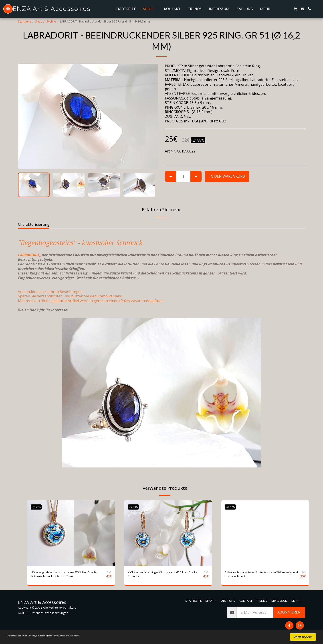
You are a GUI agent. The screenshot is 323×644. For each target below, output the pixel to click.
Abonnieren (289, 614)
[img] (71, 533)
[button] (282, 9)
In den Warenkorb (227, 176)
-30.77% (38, 507)
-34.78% (135, 507)
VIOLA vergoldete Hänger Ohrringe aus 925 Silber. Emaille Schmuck (165, 575)
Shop (39, 21)
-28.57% (232, 507)
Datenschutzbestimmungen (49, 615)
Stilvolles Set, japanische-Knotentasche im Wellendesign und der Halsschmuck (261, 575)
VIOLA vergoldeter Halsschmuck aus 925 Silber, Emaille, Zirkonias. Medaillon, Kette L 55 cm (67, 575)
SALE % (51, 21)
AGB (21, 615)
